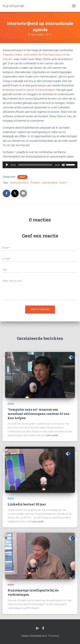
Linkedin (37, 628)
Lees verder (52, 435)
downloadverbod (19, 183)
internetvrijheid (50, 183)
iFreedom (35, 183)
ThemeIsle (53, 636)
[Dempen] (63, 165)
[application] (40, 165)
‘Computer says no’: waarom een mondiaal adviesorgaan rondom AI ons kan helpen (39, 414)
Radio (22, 177)
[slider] (35, 165)
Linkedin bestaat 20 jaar (27, 504)
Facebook (43, 628)
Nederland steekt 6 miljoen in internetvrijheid (29, 90)
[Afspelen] (7, 165)
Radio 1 (63, 183)
